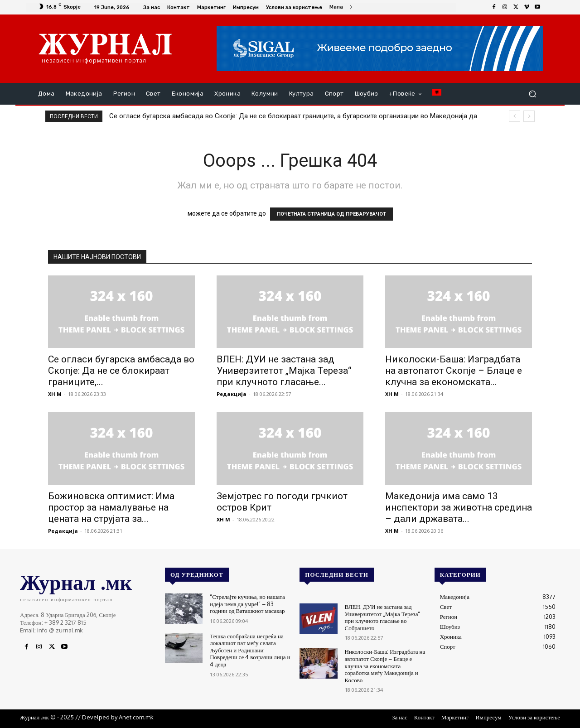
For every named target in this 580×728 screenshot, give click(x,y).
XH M (55, 394)
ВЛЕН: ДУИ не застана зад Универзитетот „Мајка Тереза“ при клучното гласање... (284, 371)
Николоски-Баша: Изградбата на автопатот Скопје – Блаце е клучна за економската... (454, 371)
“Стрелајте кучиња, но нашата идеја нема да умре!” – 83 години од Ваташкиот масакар (247, 604)
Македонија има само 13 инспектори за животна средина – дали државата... (459, 507)
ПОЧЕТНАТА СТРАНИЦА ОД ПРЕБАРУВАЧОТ (331, 214)
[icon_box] (341, 8)
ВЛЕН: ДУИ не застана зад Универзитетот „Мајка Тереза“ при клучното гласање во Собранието (383, 617)
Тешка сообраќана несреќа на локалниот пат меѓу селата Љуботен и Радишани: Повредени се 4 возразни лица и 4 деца (250, 650)
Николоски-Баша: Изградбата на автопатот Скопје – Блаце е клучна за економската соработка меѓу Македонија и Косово (385, 665)
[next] (529, 116)
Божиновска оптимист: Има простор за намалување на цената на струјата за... (111, 507)
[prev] (515, 116)
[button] (532, 94)
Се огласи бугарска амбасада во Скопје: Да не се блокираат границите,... (121, 371)
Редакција (232, 394)
